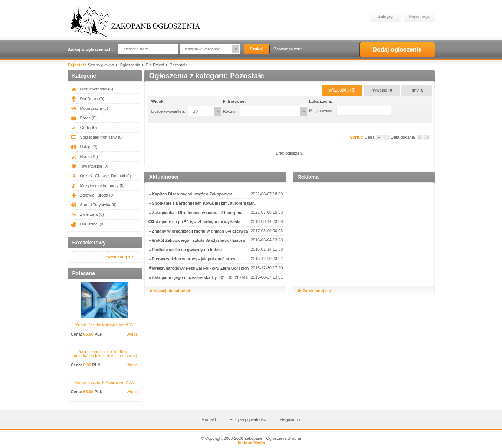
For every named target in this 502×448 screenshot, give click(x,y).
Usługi (84, 147)
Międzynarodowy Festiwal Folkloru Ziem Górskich (201, 268)
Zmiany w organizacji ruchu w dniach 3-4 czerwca (200, 231)
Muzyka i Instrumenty (98, 185)
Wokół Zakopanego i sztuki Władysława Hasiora (198, 240)
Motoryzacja (90, 108)
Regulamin (290, 419)
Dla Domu (88, 99)
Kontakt (209, 419)
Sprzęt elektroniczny (97, 137)
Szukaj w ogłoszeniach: (90, 49)
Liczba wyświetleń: (168, 111)
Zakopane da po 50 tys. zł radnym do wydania (196, 222)
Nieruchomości (92, 89)
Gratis (84, 128)
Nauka (84, 157)
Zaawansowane (288, 49)
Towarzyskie (90, 166)
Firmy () (416, 90)
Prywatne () (382, 90)
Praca (84, 118)
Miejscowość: (321, 111)
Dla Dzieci (88, 224)
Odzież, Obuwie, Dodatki (101, 176)
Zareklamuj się (119, 257)
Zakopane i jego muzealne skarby (185, 277)
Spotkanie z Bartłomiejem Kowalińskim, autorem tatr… (205, 203)
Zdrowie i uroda (93, 195)
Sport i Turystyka (94, 205)
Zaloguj (385, 16)
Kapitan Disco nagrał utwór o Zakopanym (192, 194)
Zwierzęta (87, 214)
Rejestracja (419, 16)
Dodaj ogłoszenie (397, 50)
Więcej (132, 334)
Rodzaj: (230, 111)
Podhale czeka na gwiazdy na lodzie (187, 250)
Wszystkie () (342, 90)
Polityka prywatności (248, 419)
